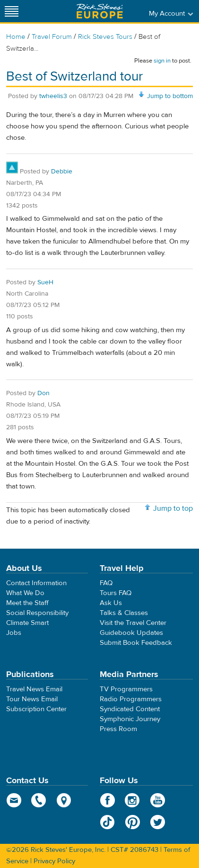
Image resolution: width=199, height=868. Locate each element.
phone (39, 800)
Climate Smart (27, 623)
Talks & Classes (124, 613)
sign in (162, 61)
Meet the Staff (27, 603)
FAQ (106, 583)
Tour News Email (32, 699)
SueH (45, 282)
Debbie (62, 172)
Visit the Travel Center (133, 623)
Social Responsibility (37, 613)
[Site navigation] (12, 11)
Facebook (108, 800)
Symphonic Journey (130, 719)
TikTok (108, 822)
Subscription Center (36, 709)
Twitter (158, 822)
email (14, 800)
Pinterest (133, 822)
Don (43, 393)
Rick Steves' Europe (100, 11)
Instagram (133, 800)
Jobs (14, 633)
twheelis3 (53, 96)
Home (16, 37)
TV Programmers (126, 689)
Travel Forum (52, 37)
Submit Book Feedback (136, 643)
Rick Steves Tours (105, 37)
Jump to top (173, 508)
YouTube (158, 800)
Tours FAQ (116, 593)
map (64, 800)
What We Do (25, 593)
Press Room (118, 729)
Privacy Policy (54, 861)
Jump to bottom (170, 96)
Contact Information (36, 583)
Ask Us (111, 603)
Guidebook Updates (131, 633)
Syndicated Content (130, 709)
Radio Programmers (131, 699)
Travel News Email (34, 689)
